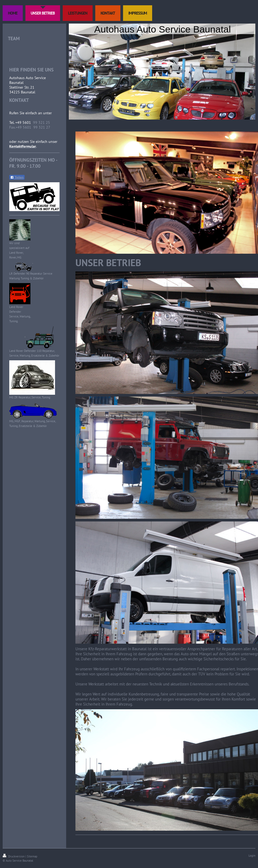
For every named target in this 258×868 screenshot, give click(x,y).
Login (252, 856)
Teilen (17, 178)
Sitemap (32, 856)
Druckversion (14, 856)
